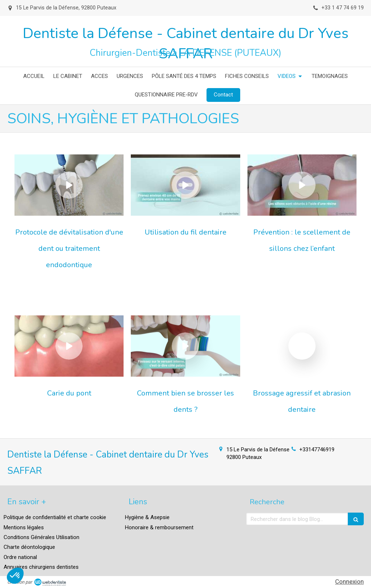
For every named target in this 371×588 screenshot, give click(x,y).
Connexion (349, 581)
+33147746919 (317, 450)
